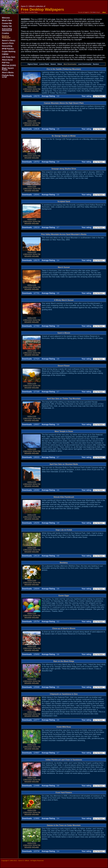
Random (96, 64)
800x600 (28, 91)
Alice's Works (8, 73)
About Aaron (7, 60)
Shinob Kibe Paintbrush (64, 497)
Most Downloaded (70, 64)
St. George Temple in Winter (64, 136)
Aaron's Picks (8, 43)
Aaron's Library (9, 40)
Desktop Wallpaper (6, 37)
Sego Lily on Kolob (64, 530)
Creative (5, 33)
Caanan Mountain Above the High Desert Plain (64, 103)
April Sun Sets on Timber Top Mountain (64, 399)
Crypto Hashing (9, 52)
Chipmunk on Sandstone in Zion (64, 694)
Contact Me (7, 23)
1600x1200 (32, 87)
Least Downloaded (85, 64)
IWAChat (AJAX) (9, 65)
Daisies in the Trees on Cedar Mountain (64, 825)
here (94, 12)
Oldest (60, 64)
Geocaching (7, 46)
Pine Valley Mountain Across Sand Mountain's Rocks (64, 234)
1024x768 (36, 89)
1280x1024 (27, 89)
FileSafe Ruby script (8, 76)
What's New (7, 20)
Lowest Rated (44, 64)
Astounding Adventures (7, 30)
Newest (53, 64)
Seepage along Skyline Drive (64, 169)
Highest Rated (33, 64)
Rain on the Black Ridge (64, 661)
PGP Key (6, 63)
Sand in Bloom (64, 333)
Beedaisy (64, 563)
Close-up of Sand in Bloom (64, 628)
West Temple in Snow (64, 431)
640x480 (35, 91)
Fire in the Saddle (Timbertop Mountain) (64, 69)
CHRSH (5, 54)
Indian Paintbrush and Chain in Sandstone (64, 760)
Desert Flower (64, 366)
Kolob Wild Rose (64, 727)
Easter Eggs (64, 596)
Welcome (6, 18)
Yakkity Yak (7, 26)
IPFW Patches (8, 49)
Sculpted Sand (64, 202)
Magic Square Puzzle (8, 69)
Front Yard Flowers (64, 793)
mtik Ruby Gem (9, 57)
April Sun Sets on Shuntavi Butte (64, 464)
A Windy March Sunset (64, 300)
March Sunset (64, 267)
